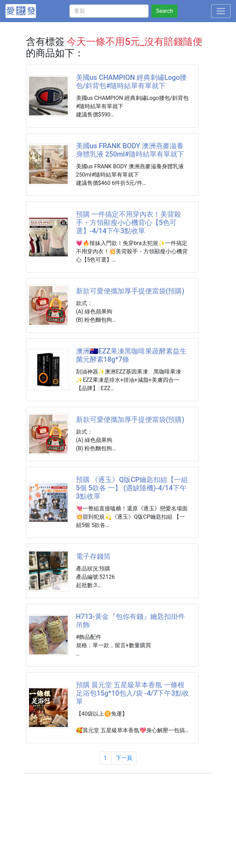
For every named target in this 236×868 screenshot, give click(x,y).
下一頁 (124, 758)
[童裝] (109, 11)
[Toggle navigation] (221, 11)
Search (164, 11)
